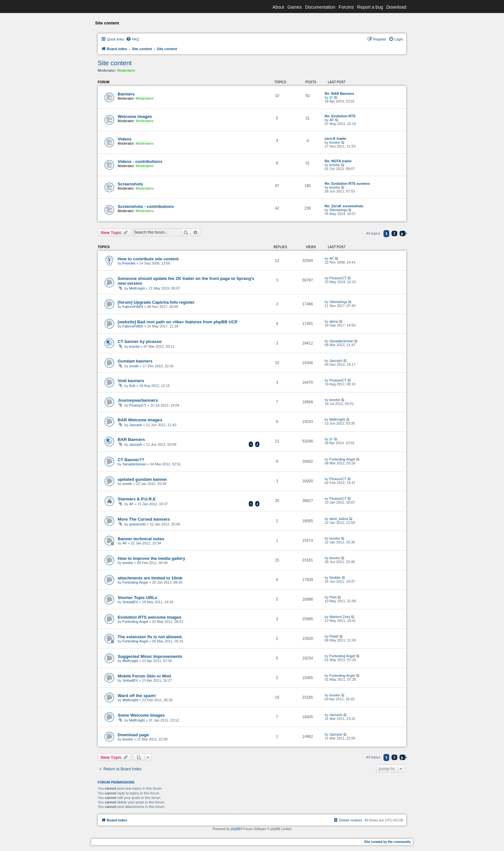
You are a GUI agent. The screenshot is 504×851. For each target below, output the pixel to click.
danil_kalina (339, 519)
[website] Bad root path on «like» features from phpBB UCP (178, 322)
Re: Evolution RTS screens (347, 184)
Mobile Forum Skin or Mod (144, 676)
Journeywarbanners (138, 400)
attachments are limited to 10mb (150, 578)
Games (295, 7)
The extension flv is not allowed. (150, 637)
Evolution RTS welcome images (150, 617)
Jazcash (336, 361)
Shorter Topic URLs (137, 598)
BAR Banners (131, 439)
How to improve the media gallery (151, 558)
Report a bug (370, 7)
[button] (403, 233)
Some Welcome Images (141, 715)
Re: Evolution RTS (340, 116)
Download (396, 7)
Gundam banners (135, 361)
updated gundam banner (142, 479)
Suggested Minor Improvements (150, 656)
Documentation (320, 7)
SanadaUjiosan (342, 341)
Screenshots (130, 184)
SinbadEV (130, 602)
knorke (335, 142)
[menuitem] (132, 39)
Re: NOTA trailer (338, 161)
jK (331, 97)
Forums (346, 7)
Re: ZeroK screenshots (344, 206)
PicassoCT (338, 278)
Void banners (131, 381)
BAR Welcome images (140, 420)
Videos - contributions (140, 161)
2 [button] (394, 233)
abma (334, 321)
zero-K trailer (336, 139)
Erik (132, 386)
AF (332, 120)
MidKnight (137, 288)
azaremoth (138, 524)
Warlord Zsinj (340, 617)
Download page (133, 735)
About (278, 7)
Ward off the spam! (137, 696)
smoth (134, 366)
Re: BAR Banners (339, 94)
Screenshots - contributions (146, 206)
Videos (125, 139)
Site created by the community (387, 842)
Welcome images (135, 116)
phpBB (235, 829)
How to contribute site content (148, 259)
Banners (126, 94)
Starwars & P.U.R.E (137, 499)
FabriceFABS (133, 307)
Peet (333, 597)
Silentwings (338, 210)
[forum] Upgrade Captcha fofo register (156, 302)
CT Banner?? (131, 460)
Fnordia (129, 263)
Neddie (335, 578)
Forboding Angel (342, 459)
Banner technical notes (141, 539)
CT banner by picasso (140, 341)
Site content (115, 63)
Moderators (126, 70)
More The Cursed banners (144, 519)
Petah (334, 636)
